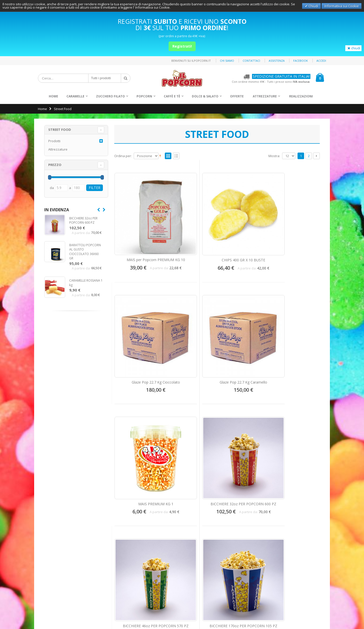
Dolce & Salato (205, 96)
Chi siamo (227, 61)
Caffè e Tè (172, 96)
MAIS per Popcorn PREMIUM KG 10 (138, 227)
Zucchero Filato (110, 96)
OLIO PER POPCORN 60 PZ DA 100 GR (296, 421)
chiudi (353, 48)
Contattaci (251, 61)
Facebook (301, 61)
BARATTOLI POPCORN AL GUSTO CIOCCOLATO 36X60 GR (85, 252)
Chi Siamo (49, 517)
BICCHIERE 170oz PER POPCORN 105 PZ (296, 324)
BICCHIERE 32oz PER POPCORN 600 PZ (191, 324)
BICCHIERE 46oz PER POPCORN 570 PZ (244, 324)
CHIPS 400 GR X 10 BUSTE (191, 227)
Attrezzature (265, 96)
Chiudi (313, 6)
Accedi (321, 61)
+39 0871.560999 (130, 553)
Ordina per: (123, 156)
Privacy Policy (320, 607)
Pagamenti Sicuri (54, 534)
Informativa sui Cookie (342, 6)
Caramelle (75, 96)
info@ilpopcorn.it (131, 565)
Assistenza (277, 61)
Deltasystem (320, 616)
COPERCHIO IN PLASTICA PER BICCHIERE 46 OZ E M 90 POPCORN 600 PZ (243, 412)
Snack (195, 537)
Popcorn (144, 96)
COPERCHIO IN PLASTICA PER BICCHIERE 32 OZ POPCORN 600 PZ (191, 412)
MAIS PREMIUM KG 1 (138, 322)
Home (42, 109)
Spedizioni (49, 542)
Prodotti (54, 141)
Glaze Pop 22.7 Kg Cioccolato (243, 227)
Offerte (237, 96)
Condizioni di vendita (57, 559)
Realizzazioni (301, 96)
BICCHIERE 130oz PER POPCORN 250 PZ (138, 424)
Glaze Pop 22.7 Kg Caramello (296, 227)
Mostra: (274, 156)
